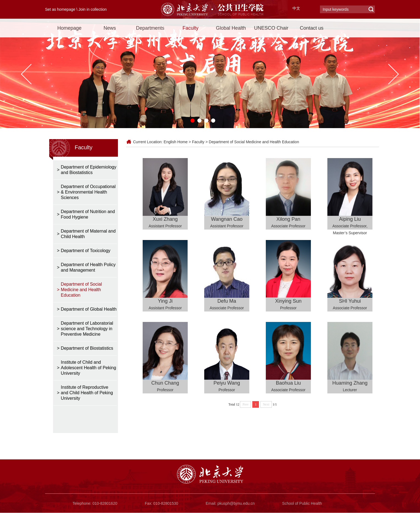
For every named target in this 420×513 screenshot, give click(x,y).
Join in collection (92, 9)
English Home (176, 142)
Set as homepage (60, 9)
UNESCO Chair (271, 28)
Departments (150, 28)
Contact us (312, 28)
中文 (296, 8)
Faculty (190, 28)
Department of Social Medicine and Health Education (254, 142)
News (110, 28)
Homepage (69, 28)
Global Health (231, 28)
